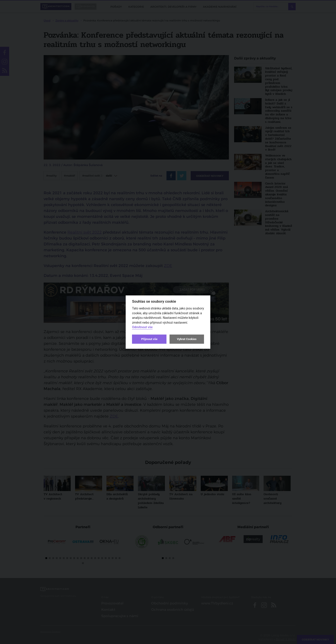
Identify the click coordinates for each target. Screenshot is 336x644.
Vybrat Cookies (187, 339)
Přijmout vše (149, 339)
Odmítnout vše (142, 327)
